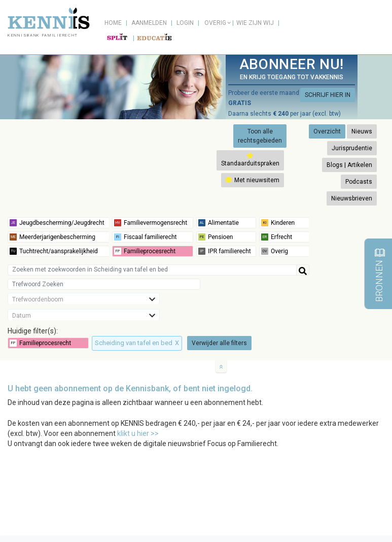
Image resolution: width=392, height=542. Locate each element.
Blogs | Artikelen (349, 165)
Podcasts (359, 182)
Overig (215, 23)
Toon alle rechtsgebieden (260, 136)
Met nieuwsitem (253, 180)
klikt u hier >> (138, 433)
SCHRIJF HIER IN (328, 95)
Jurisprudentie (352, 148)
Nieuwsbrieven (352, 198)
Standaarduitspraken (250, 160)
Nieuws (362, 131)
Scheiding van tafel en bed (137, 343)
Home (113, 23)
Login (185, 23)
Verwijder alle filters (219, 343)
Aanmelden (149, 23)
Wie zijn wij (255, 23)
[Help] (303, 270)
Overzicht (327, 131)
